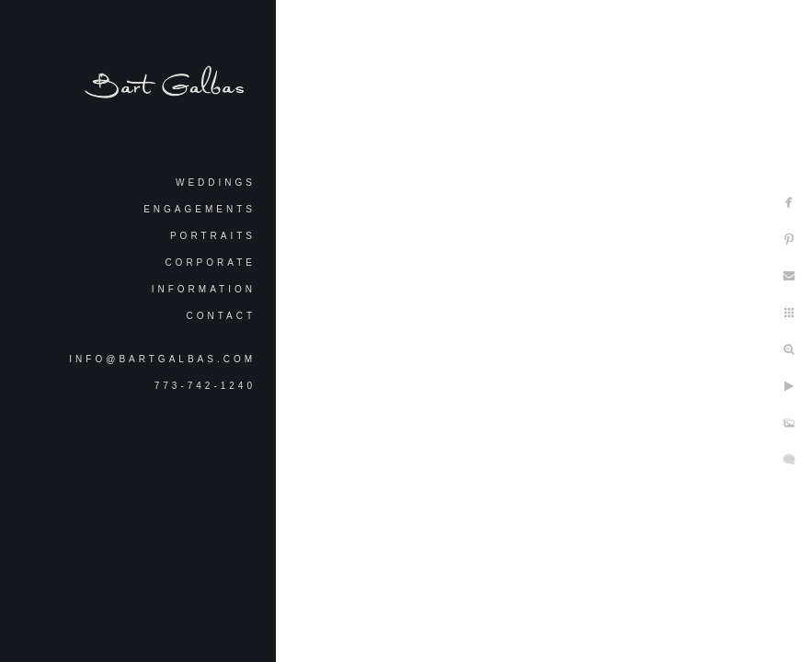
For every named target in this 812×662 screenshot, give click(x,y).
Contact (221, 316)
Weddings (216, 183)
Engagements (200, 209)
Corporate (210, 263)
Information (204, 289)
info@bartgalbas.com (162, 359)
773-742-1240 (205, 386)
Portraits (213, 236)
